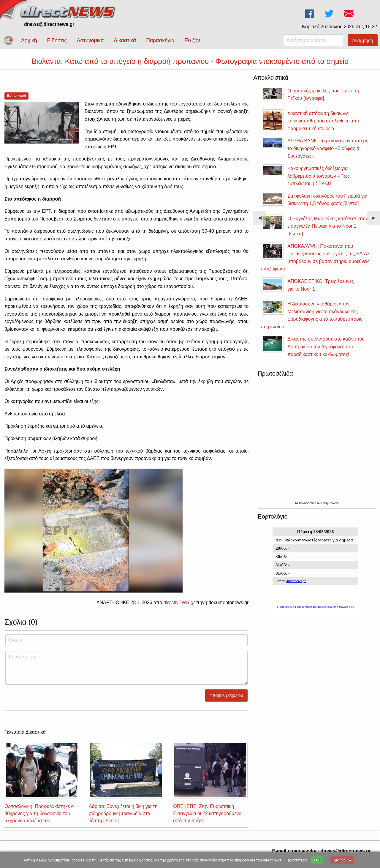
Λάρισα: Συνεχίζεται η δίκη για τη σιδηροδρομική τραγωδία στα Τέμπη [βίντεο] (123, 813)
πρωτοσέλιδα (308, 503)
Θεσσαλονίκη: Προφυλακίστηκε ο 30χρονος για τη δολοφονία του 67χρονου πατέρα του (39, 813)
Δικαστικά (125, 40)
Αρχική (29, 40)
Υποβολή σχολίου (226, 695)
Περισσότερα (296, 860)
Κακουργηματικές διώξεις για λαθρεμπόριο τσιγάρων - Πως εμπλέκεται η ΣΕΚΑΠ (319, 176)
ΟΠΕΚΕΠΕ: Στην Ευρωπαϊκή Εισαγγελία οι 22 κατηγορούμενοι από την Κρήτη (208, 813)
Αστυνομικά (90, 40)
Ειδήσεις (57, 40)
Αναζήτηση (363, 40)
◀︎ (262, 220)
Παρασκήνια (160, 40)
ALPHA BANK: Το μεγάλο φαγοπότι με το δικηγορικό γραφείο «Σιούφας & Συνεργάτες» (328, 148)
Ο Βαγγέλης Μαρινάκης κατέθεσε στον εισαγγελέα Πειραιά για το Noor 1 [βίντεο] (328, 226)
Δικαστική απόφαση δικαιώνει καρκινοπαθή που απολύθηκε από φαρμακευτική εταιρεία (323, 121)
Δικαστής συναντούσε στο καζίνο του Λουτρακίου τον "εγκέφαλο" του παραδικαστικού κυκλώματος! (326, 346)
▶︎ (376, 220)
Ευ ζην (192, 40)
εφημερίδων (331, 503)
